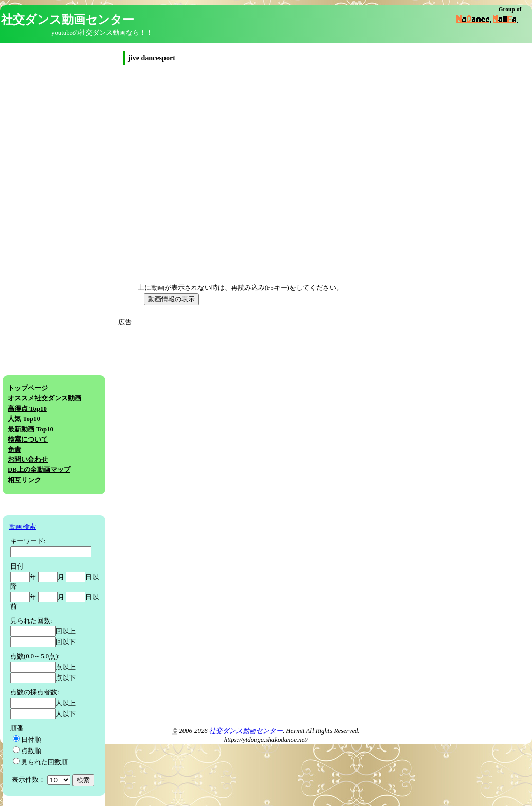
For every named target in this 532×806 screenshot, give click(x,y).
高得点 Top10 (27, 409)
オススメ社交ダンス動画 (44, 398)
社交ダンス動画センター (246, 731)
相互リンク (24, 480)
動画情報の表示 (171, 299)
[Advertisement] (215, 399)
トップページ (28, 388)
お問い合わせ (28, 460)
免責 (14, 450)
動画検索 (23, 527)
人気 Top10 (24, 419)
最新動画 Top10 (31, 429)
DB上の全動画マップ (39, 470)
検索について (28, 439)
